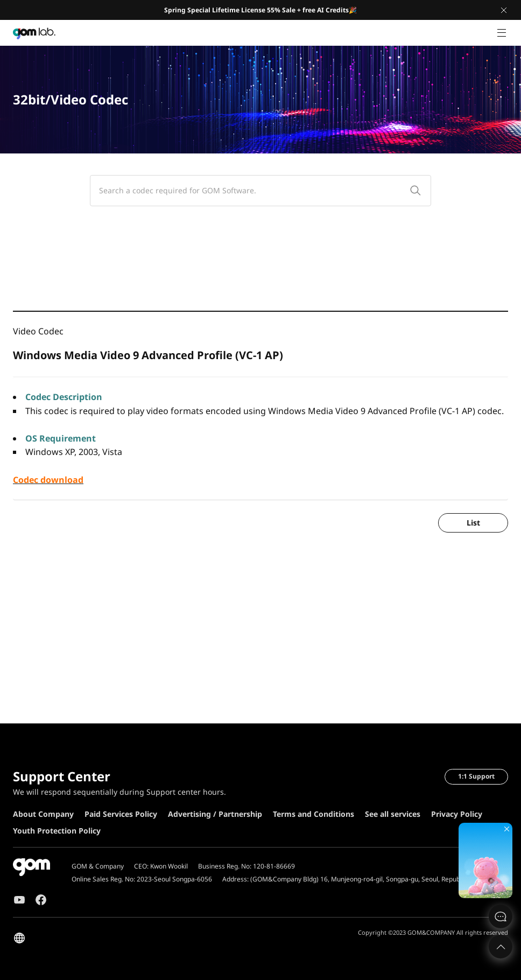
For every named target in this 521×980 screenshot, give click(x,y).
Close (504, 10)
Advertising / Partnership (215, 814)
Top (501, 947)
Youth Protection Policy (57, 831)
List (473, 523)
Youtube (19, 900)
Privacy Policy (457, 814)
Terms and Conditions (314, 814)
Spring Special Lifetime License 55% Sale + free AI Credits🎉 (260, 10)
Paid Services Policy (121, 814)
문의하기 (501, 916)
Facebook (41, 900)
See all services (393, 814)
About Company (43, 814)
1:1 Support (476, 776)
